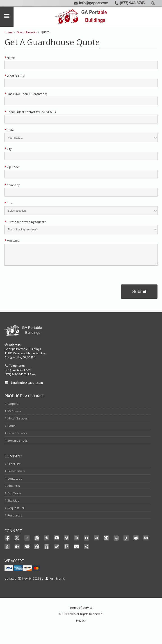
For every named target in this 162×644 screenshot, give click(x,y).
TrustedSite (57, 550)
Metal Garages (18, 422)
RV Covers (14, 414)
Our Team (14, 497)
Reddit (136, 541)
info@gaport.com (31, 386)
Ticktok (126, 541)
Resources (15, 519)
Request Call (16, 511)
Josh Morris (57, 582)
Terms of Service (81, 611)
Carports (13, 407)
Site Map (13, 504)
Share (87, 550)
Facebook (7, 541)
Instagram (37, 541)
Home (9, 32)
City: (8, 149)
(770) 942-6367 (14, 373)
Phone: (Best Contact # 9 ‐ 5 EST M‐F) (30, 112)
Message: (12, 241)
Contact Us (15, 482)
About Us (14, 489)
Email (77, 550)
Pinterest (47, 541)
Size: (9, 203)
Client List (14, 467)
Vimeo (67, 541)
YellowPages (106, 541)
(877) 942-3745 (14, 378)
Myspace (96, 541)
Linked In (27, 542)
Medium (17, 550)
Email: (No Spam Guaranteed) (26, 94)
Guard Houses (27, 32)
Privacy (81, 624)
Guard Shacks (17, 436)
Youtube (57, 541)
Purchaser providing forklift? (25, 222)
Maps (37, 550)
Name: (10, 58)
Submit (139, 295)
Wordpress (116, 541)
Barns (11, 429)
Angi (146, 541)
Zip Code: (12, 167)
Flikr (87, 541)
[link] (81, 281)
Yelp (77, 541)
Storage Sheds (18, 444)
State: (10, 130)
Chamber (27, 550)
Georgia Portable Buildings (23, 352)
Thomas (47, 550)
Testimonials (16, 474)
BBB (7, 550)
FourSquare (67, 550)
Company (12, 185)
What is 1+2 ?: (15, 76)
